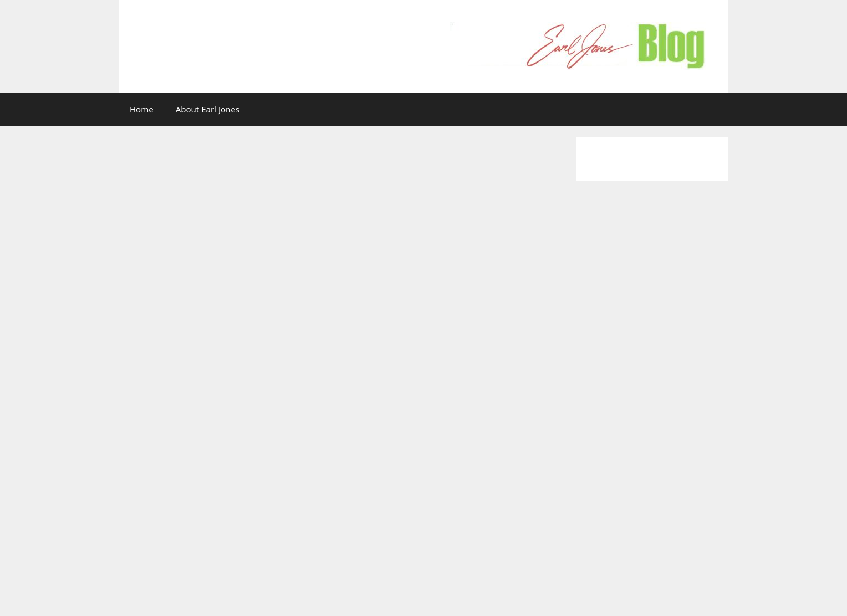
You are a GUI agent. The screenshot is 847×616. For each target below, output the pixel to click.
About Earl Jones (208, 109)
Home (142, 109)
